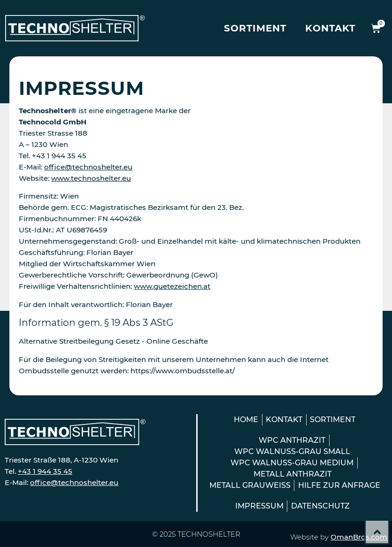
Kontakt (330, 28)
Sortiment (255, 28)
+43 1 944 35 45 (45, 471)
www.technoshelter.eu (91, 178)
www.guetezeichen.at (172, 286)
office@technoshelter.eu (88, 167)
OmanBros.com (359, 537)
